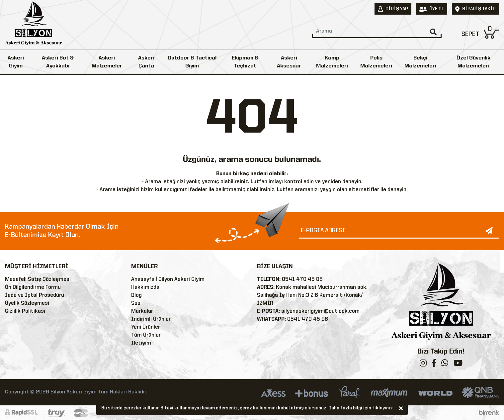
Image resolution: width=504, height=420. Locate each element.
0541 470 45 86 (302, 279)
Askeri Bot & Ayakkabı (58, 62)
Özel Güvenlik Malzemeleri (473, 62)
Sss (136, 303)
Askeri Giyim (16, 62)
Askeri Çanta (146, 62)
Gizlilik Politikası (25, 311)
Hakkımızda (145, 287)
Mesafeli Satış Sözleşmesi (38, 279)
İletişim (141, 343)
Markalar (142, 311)
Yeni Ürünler (146, 327)
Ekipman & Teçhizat (245, 62)
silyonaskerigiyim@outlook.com (320, 311)
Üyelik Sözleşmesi (27, 303)
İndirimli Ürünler (151, 319)
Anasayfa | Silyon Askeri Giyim (168, 279)
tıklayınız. (383, 409)
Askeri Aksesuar (289, 62)
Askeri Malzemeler (107, 62)
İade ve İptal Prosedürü (35, 295)
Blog (136, 295)
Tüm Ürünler (146, 335)
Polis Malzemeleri (376, 62)
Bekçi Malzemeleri (420, 62)
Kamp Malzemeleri (332, 62)
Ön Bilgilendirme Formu (33, 287)
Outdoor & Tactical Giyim (192, 62)
